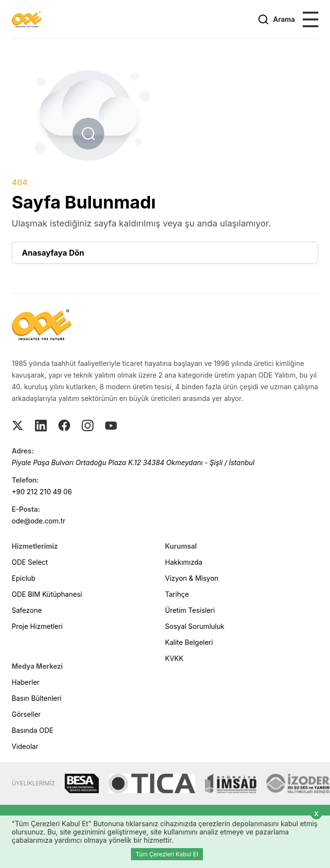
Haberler (26, 682)
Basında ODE (33, 730)
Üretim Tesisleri (190, 610)
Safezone (27, 610)
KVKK (174, 658)
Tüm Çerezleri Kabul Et (167, 854)
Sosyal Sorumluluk (195, 626)
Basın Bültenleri (37, 698)
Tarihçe (177, 594)
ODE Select (30, 562)
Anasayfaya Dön (53, 253)
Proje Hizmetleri (37, 626)
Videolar (25, 746)
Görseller (26, 714)
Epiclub (24, 578)
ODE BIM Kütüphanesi (47, 594)
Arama (276, 19)
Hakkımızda (184, 562)
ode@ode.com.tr (38, 521)
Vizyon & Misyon (192, 578)
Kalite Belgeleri (189, 642)
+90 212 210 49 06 (42, 492)
